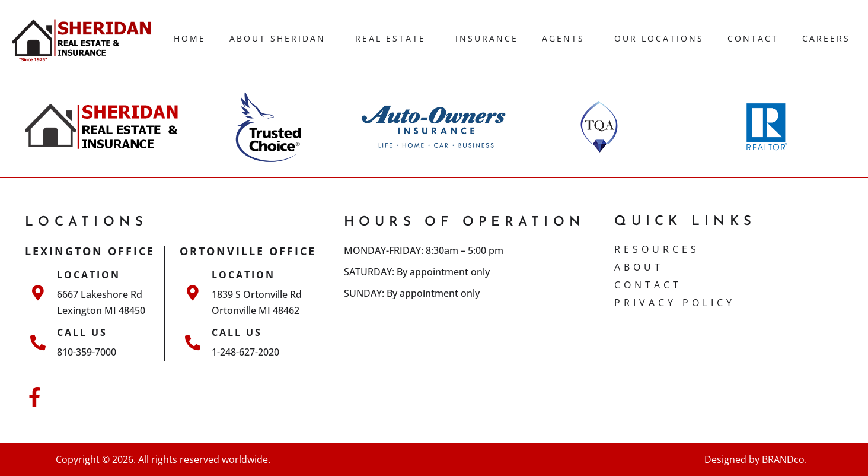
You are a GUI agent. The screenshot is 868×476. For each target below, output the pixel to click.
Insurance (487, 38)
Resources (657, 249)
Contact (753, 38)
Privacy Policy (675, 303)
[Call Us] (38, 342)
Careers (826, 38)
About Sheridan (280, 39)
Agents (566, 39)
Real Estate (393, 39)
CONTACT (648, 285)
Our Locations (659, 38)
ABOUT (639, 267)
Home (190, 38)
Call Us (82, 332)
